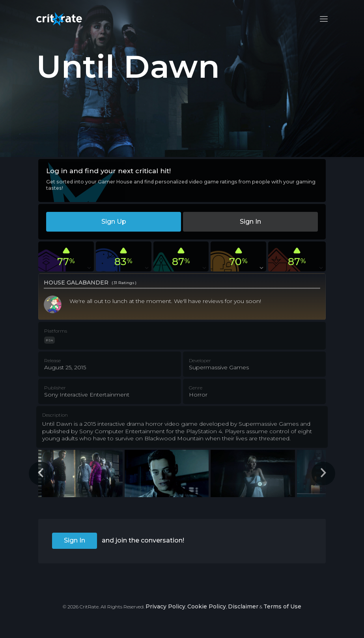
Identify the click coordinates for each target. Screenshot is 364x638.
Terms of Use (282, 606)
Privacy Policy (165, 606)
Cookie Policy (207, 606)
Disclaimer (243, 606)
